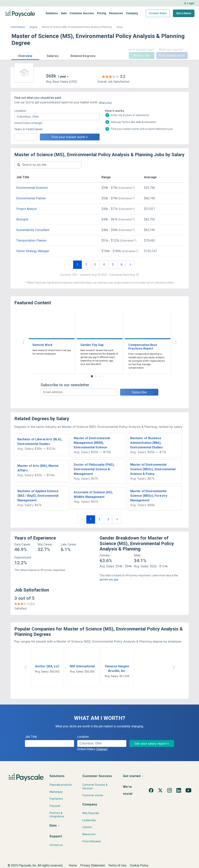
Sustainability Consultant (33, 230)
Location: (20, 111)
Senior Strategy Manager (33, 251)
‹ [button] (23, 342)
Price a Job (142, 55)
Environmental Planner (31, 198)
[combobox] (57, 117)
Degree (34, 27)
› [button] (176, 342)
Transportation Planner (31, 241)
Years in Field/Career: (29, 129)
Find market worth (172, 55)
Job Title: (31, 737)
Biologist (22, 219)
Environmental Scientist (32, 188)
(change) (37, 123)
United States (18, 27)
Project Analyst (26, 209)
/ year (62, 76)
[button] (25, 55)
